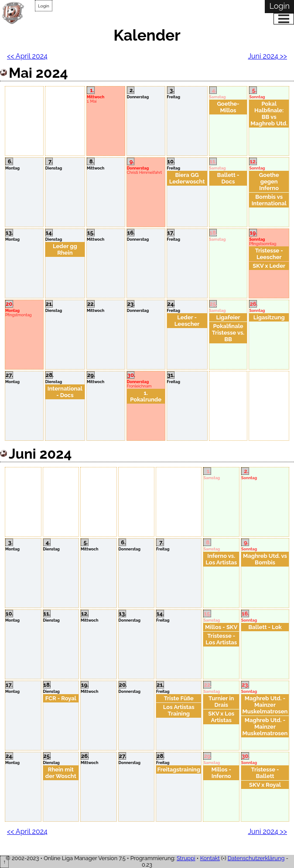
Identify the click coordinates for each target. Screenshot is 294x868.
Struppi (186, 858)
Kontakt (210, 858)
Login (44, 6)
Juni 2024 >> (267, 56)
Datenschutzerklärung (256, 858)
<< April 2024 (27, 56)
